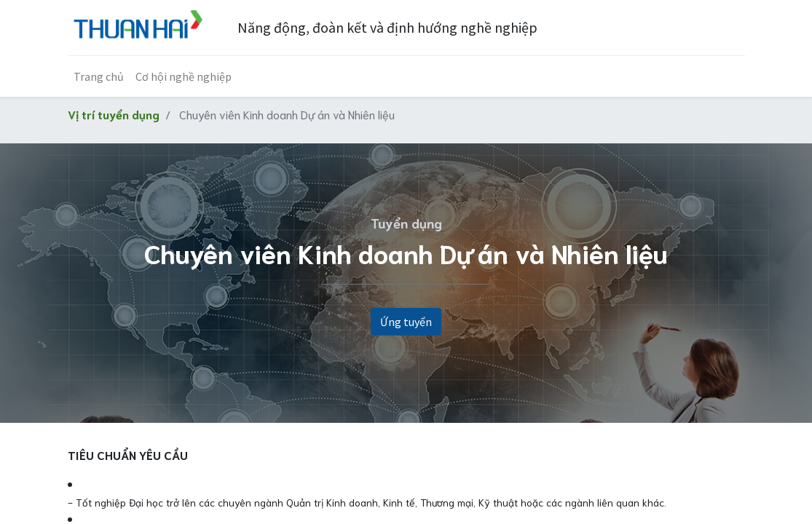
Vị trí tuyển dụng (114, 114)
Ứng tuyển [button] (406, 322)
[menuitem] (99, 76)
